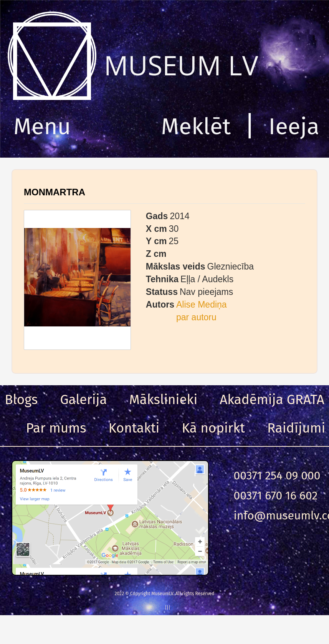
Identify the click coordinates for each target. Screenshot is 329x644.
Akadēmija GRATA (272, 399)
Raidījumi (296, 428)
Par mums (56, 428)
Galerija (83, 399)
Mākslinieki (164, 399)
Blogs (21, 399)
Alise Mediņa (202, 305)
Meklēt (196, 126)
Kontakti (134, 428)
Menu (42, 126)
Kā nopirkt (213, 428)
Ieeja (294, 126)
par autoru (196, 317)
